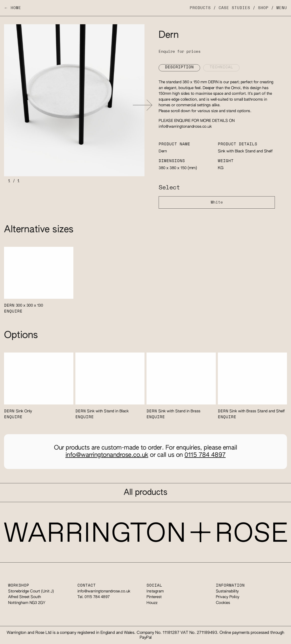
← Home (13, 8)
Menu (282, 8)
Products (200, 8)
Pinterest (154, 597)
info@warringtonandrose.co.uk (185, 127)
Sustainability (227, 591)
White (217, 202)
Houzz (152, 603)
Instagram (155, 591)
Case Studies (234, 8)
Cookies (223, 603)
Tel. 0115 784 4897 (94, 597)
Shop (263, 8)
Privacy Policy (228, 597)
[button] (143, 105)
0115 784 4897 (205, 455)
